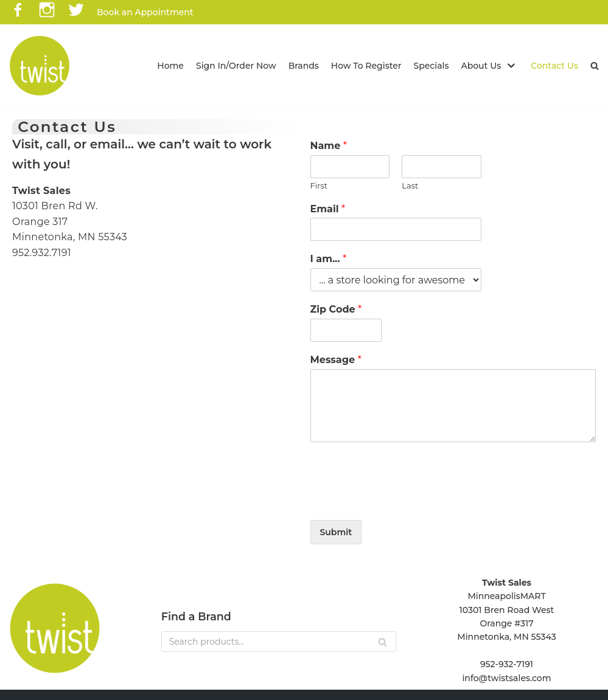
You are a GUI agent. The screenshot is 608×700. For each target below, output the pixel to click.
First (319, 185)
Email (328, 209)
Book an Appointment (145, 12)
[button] (595, 66)
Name (329, 146)
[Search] (279, 642)
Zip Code (336, 309)
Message (336, 360)
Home (170, 66)
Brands (304, 66)
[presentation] (403, 500)
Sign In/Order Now (236, 66)
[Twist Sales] (40, 66)
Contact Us (554, 66)
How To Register (366, 66)
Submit (336, 532)
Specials (432, 66)
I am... (329, 259)
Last (410, 185)
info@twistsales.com (506, 678)
